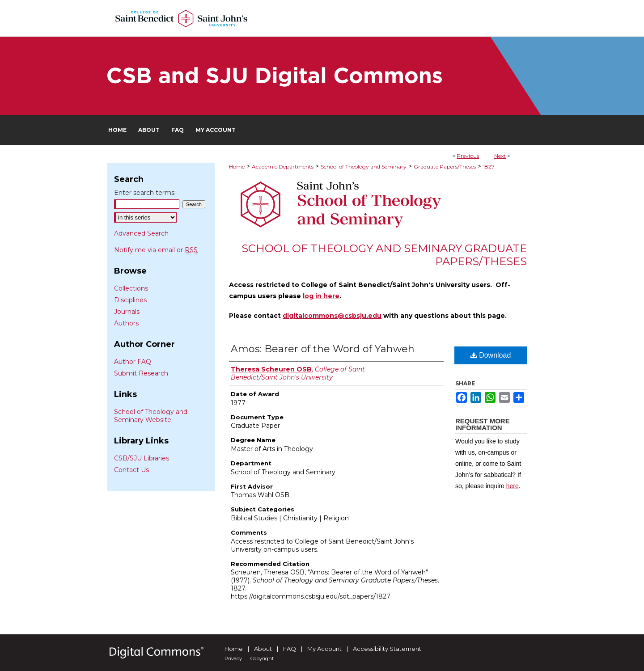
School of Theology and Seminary (364, 167)
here (513, 486)
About (263, 649)
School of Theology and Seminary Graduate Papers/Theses (384, 255)
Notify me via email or (156, 250)
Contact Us (131, 470)
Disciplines (130, 300)
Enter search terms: (145, 193)
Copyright (262, 658)
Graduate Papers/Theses (445, 167)
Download (491, 355)
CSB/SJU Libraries (142, 458)
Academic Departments (283, 167)
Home (237, 167)
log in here (321, 296)
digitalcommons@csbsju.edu (332, 316)
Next (500, 156)
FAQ (290, 649)
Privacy (233, 658)
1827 (489, 167)
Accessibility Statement (387, 649)
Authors (126, 323)
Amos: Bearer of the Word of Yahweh (323, 349)
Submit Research (141, 373)
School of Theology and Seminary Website (151, 416)
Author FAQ (133, 362)
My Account (324, 649)
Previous (468, 156)
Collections (131, 288)
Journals (127, 312)
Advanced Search (141, 233)
